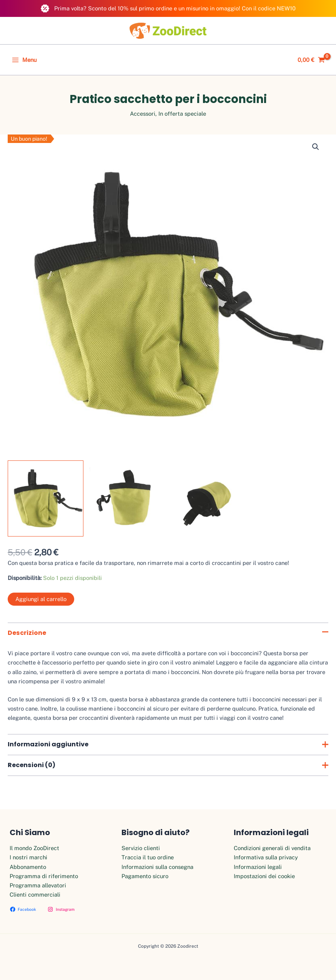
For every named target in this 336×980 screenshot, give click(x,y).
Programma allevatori (38, 885)
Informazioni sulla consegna (157, 867)
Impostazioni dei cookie (264, 876)
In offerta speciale (182, 114)
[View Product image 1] (46, 498)
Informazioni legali (258, 867)
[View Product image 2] (127, 498)
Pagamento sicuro (145, 876)
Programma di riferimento (44, 876)
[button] (316, 147)
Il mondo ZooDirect (34, 848)
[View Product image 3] (209, 498)
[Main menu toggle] (24, 60)
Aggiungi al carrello (41, 599)
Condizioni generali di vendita (272, 848)
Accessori (143, 114)
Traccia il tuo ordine (148, 857)
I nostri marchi (28, 857)
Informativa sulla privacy (266, 857)
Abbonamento (28, 867)
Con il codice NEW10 (269, 8)
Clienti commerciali (35, 894)
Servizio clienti (141, 848)
